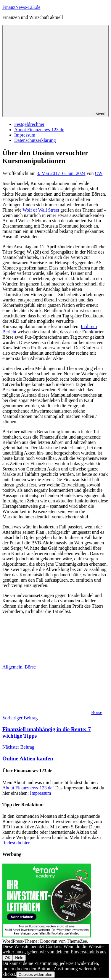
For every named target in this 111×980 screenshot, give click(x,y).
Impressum (25, 135)
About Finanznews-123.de (39, 130)
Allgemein (12, 667)
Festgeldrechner (29, 124)
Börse (30, 667)
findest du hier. (17, 843)
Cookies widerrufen (36, 975)
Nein (19, 958)
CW (99, 173)
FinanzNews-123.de (21, 7)
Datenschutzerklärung (35, 140)
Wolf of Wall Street (41, 210)
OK (8, 958)
